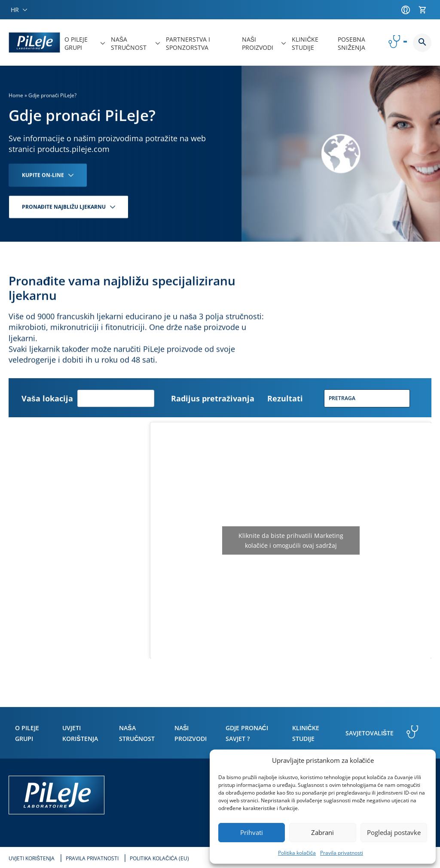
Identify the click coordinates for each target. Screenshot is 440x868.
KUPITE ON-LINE (43, 175)
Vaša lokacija (47, 398)
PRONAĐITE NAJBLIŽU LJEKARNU (64, 207)
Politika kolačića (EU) (159, 858)
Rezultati (285, 398)
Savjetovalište (370, 733)
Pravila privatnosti (342, 853)
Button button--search (422, 43)
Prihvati (252, 832)
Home (16, 95)
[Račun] (408, 10)
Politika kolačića (297, 853)
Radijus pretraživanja (213, 398)
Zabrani (322, 832)
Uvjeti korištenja (32, 858)
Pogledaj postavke (394, 832)
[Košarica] (425, 10)
